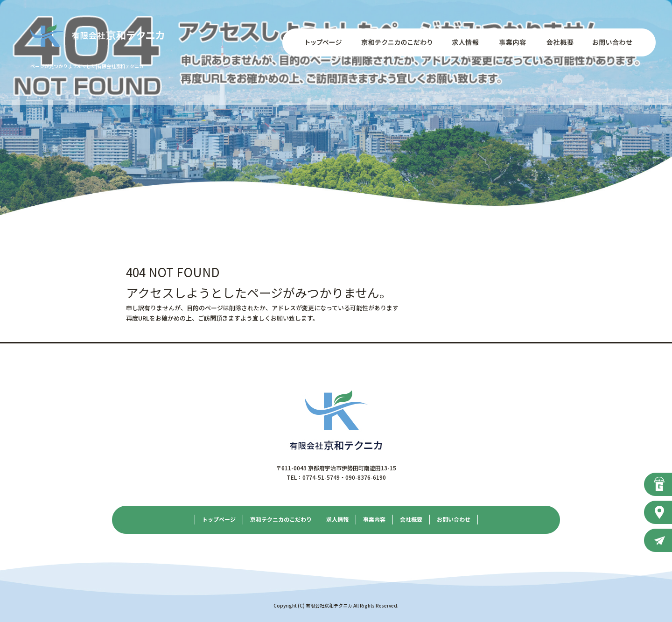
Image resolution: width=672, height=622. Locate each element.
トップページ (317, 42)
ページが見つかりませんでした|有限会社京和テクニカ (87, 66)
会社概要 (558, 42)
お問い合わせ (618, 42)
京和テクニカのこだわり (397, 42)
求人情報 (464, 42)
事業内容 (511, 42)
